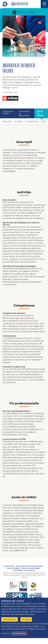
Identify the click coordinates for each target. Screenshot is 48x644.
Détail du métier (40, 113)
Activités (18, 121)
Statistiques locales (8, 112)
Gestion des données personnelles (29, 566)
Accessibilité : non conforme (24, 570)
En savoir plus (19, 633)
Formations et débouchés (24, 113)
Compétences (32, 121)
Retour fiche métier (27, 12)
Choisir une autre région (31, 568)
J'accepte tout (10, 619)
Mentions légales (13, 568)
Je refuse (26, 619)
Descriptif (7, 121)
